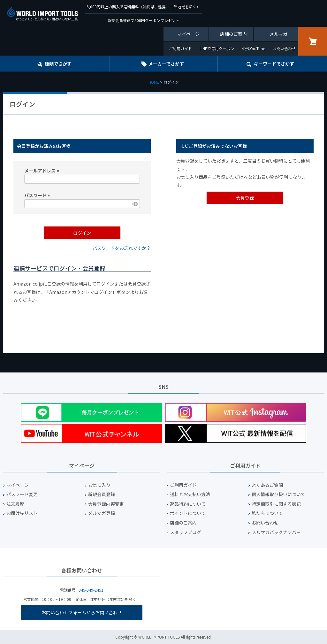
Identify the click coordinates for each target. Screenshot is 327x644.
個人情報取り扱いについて (278, 494)
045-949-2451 (91, 590)
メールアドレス (43, 171)
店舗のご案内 (233, 34)
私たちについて (267, 513)
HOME (154, 82)
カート (313, 41)
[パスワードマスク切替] (135, 204)
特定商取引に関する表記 (276, 504)
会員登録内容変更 (106, 504)
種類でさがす (58, 64)
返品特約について (188, 504)
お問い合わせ (284, 48)
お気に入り (99, 485)
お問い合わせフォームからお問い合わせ (82, 612)
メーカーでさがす (166, 64)
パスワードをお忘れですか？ (122, 248)
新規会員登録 (102, 494)
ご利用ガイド (180, 48)
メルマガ (278, 34)
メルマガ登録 (102, 513)
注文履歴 (15, 504)
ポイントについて (188, 513)
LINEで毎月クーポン (217, 48)
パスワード (38, 195)
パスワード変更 (22, 494)
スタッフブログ (186, 532)
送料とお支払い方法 (190, 494)
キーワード (274, 64)
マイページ (188, 34)
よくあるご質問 (267, 485)
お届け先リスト (22, 513)
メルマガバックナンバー (276, 532)
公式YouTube (254, 48)
